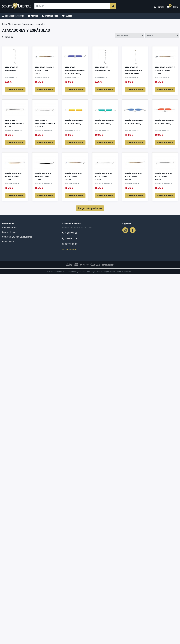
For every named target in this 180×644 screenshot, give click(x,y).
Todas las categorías (13, 16)
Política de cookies (124, 271)
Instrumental (15, 24)
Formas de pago (10, 232)
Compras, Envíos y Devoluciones (17, 237)
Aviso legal (91, 271)
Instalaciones (50, 16)
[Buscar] (72, 6)
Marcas (33, 16)
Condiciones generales (76, 271)
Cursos (67, 16)
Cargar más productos (90, 208)
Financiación (8, 241)
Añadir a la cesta (15, 90)
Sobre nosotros (9, 228)
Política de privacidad (106, 271)
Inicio (5, 24)
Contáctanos (69, 249)
